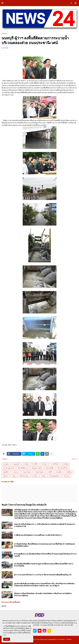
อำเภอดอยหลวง (55, 476)
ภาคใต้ (49, 472)
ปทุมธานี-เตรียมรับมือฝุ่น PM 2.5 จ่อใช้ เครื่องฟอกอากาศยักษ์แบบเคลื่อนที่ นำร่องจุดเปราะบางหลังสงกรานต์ (45, 525)
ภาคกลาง (16, 472)
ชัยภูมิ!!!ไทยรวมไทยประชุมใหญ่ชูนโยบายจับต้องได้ (24, 505)
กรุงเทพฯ (6, 464)
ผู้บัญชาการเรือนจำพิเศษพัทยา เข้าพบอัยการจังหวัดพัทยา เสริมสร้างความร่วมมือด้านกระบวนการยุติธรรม (43, 595)
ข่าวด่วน (44, 464)
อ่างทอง (35, 476)
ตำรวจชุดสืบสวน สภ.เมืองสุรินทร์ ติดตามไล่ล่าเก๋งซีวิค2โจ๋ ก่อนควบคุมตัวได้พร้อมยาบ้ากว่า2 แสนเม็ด (45, 555)
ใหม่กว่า (5, 459)
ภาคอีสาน (69, 472)
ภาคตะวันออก (39, 472)
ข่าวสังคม (65, 464)
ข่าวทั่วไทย (55, 464)
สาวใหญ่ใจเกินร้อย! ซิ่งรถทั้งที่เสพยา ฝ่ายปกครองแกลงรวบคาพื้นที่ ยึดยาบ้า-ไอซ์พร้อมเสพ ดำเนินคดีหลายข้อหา (45, 545)
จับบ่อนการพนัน (37, 468)
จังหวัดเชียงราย (23, 468)
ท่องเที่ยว (6, 472)
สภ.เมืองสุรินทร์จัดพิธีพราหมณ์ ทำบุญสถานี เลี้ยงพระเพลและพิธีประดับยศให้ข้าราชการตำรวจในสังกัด (44, 565)
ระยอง (14, 476)
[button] (2, 3)
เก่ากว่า (74, 459)
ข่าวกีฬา (35, 464)
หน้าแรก (4, 34)
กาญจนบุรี (16, 464)
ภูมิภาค (5, 476)
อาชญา (43, 476)
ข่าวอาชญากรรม (9, 468)
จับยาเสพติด (50, 468)
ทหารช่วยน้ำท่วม (63, 468)
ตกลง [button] (7, 639)
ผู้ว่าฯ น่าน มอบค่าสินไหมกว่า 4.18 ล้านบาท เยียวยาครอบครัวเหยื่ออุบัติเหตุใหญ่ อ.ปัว (43, 575)
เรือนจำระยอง (24, 476)
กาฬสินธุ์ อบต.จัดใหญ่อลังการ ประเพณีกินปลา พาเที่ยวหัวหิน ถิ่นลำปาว (38, 535)
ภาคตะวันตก (27, 472)
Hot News (67, 476)
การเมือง (26, 464)
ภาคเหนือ (59, 472)
